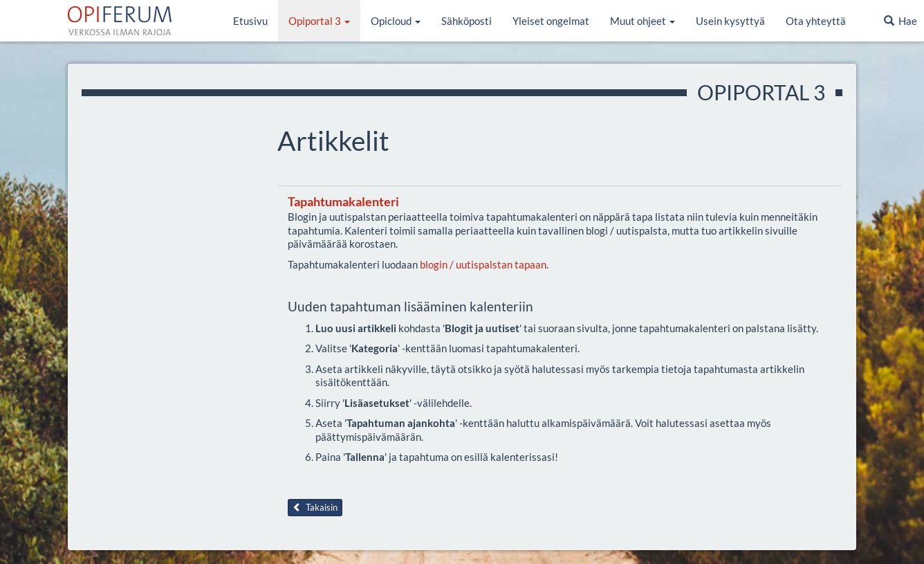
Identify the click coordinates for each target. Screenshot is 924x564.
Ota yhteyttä (816, 21)
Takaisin (315, 507)
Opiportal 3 (319, 21)
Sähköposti (466, 21)
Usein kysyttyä (730, 21)
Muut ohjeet (643, 21)
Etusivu (250, 21)
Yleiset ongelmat (551, 21)
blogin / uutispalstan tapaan (483, 264)
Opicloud (396, 21)
